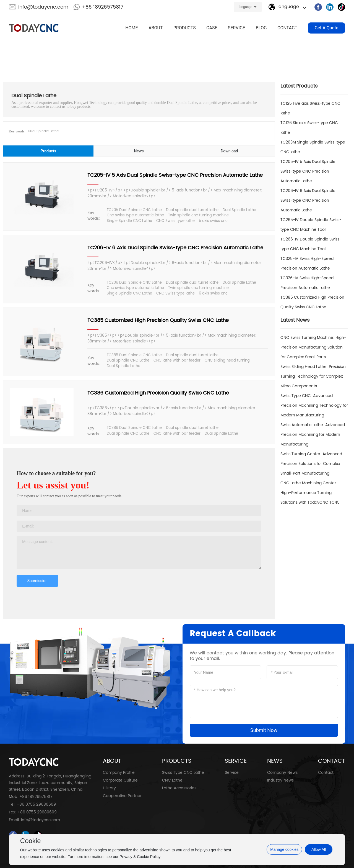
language (245, 7)
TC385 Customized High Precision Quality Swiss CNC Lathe (158, 320)
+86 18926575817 (103, 7)
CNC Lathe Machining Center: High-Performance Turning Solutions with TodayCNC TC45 (310, 493)
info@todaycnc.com (43, 7)
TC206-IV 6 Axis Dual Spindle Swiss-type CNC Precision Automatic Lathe (175, 248)
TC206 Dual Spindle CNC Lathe (134, 283)
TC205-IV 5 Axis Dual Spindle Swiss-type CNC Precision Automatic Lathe (175, 175)
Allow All (319, 849)
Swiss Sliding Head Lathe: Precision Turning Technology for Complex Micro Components (313, 376)
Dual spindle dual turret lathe (192, 210)
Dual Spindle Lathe (43, 131)
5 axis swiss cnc (213, 221)
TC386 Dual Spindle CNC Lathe (134, 428)
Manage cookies (284, 849)
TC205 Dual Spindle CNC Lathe (134, 210)
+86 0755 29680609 (36, 804)
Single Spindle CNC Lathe (129, 221)
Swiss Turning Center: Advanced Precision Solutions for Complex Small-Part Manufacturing (311, 464)
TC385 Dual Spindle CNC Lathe (134, 355)
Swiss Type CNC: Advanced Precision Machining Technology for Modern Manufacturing (314, 405)
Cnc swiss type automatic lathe (135, 215)
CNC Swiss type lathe (175, 221)
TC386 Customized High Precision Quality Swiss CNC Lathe (158, 393)
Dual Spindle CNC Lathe (128, 361)
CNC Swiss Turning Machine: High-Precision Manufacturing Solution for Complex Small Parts (313, 347)
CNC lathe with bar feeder (177, 361)
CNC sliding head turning (227, 361)
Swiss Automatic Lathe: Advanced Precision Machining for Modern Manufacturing (313, 435)
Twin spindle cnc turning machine (198, 215)
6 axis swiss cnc (213, 294)
